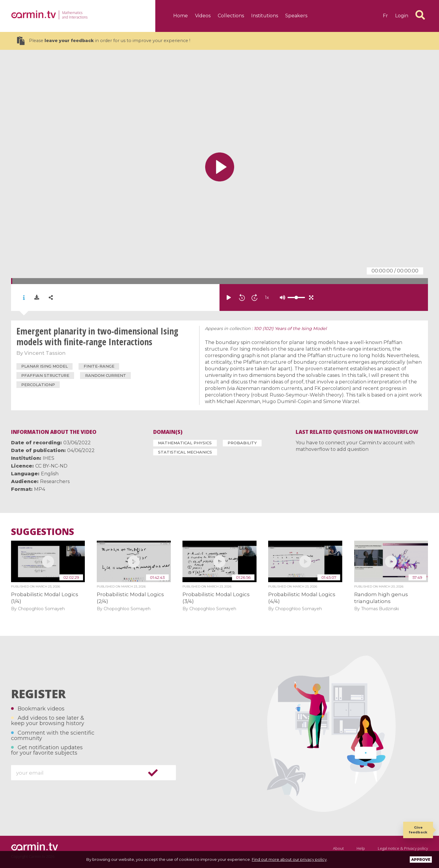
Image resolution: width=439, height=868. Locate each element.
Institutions (265, 16)
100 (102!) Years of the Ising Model (290, 329)
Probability (242, 443)
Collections (231, 16)
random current (106, 375)
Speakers (296, 16)
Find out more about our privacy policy (289, 859)
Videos (203, 16)
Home (181, 16)
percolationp (38, 385)
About (338, 848)
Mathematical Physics (185, 443)
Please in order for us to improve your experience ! (104, 41)
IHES (49, 458)
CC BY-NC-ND (51, 466)
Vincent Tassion (45, 353)
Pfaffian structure (45, 375)
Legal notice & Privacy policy (403, 848)
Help (361, 848)
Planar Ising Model (44, 366)
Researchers (55, 481)
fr (385, 16)
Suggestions (43, 532)
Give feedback (418, 830)
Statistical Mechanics (185, 452)
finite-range (99, 366)
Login (402, 16)
